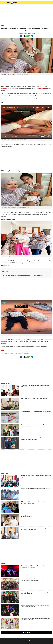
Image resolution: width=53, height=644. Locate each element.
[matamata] (12, 3)
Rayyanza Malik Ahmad (36, 93)
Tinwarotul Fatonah (22, 33)
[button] (2, 3)
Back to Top (26, 642)
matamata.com (24, 640)
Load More (26, 632)
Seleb (3, 25)
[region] (26, 14)
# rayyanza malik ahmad (7, 353)
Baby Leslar (4, 88)
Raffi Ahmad (41, 88)
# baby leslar (18, 353)
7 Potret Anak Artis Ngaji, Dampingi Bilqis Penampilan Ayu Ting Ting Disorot (23, 276)
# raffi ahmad (26, 353)
